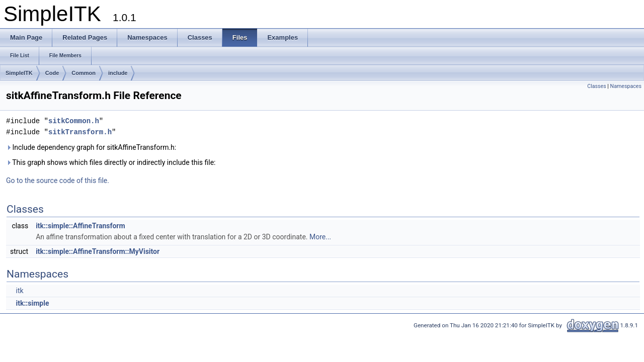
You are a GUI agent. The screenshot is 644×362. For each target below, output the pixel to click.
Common (84, 73)
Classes (596, 86)
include (118, 73)
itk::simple (32, 303)
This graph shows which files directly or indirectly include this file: (111, 162)
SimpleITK (19, 73)
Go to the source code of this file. (58, 180)
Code (52, 73)
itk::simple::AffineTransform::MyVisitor (98, 251)
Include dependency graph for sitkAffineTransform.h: (91, 147)
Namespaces (626, 86)
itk (19, 291)
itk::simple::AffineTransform (80, 226)
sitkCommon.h (74, 121)
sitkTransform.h (80, 132)
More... (320, 237)
